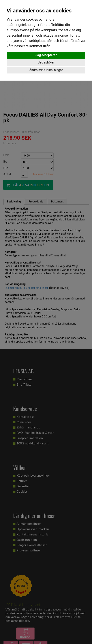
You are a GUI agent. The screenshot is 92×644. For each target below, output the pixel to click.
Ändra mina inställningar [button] (46, 70)
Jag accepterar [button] (46, 55)
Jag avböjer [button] (46, 62)
